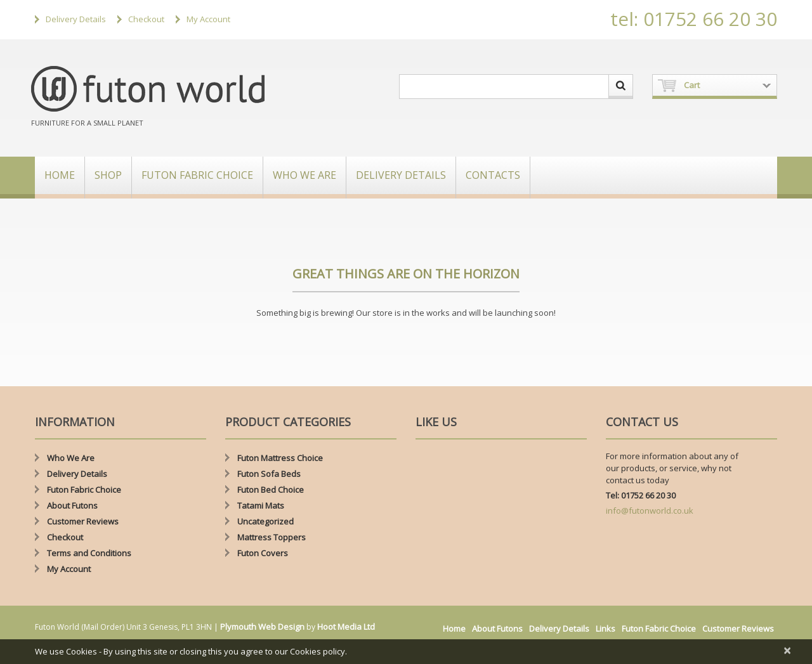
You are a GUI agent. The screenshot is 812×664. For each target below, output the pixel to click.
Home (60, 175)
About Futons (72, 505)
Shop (108, 175)
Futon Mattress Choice (280, 458)
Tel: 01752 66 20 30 (641, 495)
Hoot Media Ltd (346, 627)
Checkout (146, 19)
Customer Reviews (83, 521)
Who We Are (304, 175)
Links (606, 628)
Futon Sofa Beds (269, 474)
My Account (208, 19)
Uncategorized (265, 521)
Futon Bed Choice (271, 490)
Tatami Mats (261, 505)
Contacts (493, 175)
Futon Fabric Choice (197, 175)
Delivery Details (76, 19)
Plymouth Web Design (262, 627)
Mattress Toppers (272, 537)
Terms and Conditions (89, 553)
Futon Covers (263, 553)
